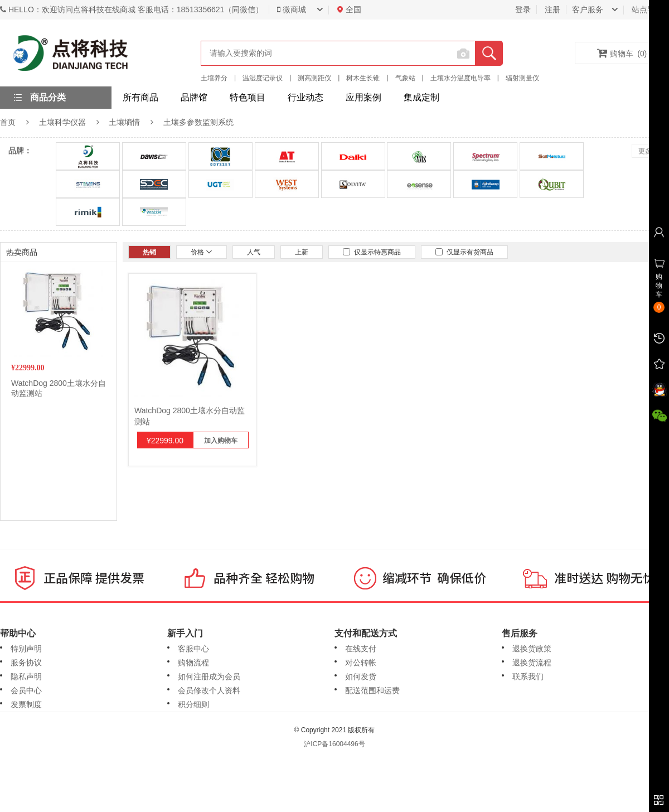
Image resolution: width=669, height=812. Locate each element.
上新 (302, 252)
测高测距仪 (314, 78)
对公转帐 (361, 663)
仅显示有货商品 (464, 252)
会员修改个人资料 (209, 690)
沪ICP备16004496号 (334, 744)
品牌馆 (194, 97)
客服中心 (193, 649)
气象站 (405, 78)
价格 (202, 252)
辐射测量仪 (522, 78)
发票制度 (26, 704)
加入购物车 (221, 441)
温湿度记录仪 (263, 78)
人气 (254, 252)
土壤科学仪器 (62, 122)
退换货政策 (532, 649)
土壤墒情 (124, 122)
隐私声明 (26, 676)
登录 (523, 9)
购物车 (622, 53)
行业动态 (306, 97)
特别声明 (26, 649)
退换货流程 (532, 663)
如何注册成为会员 (209, 676)
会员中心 (26, 690)
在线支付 (361, 649)
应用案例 (363, 97)
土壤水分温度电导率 (460, 78)
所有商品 (140, 97)
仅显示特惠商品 (372, 252)
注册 (552, 9)
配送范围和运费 (372, 690)
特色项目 (248, 97)
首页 (8, 122)
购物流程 (193, 663)
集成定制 (421, 97)
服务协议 (26, 663)
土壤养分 (214, 78)
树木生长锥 (363, 78)
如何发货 (361, 676)
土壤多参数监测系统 (198, 122)
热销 (149, 252)
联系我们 (528, 676)
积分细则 (193, 704)
